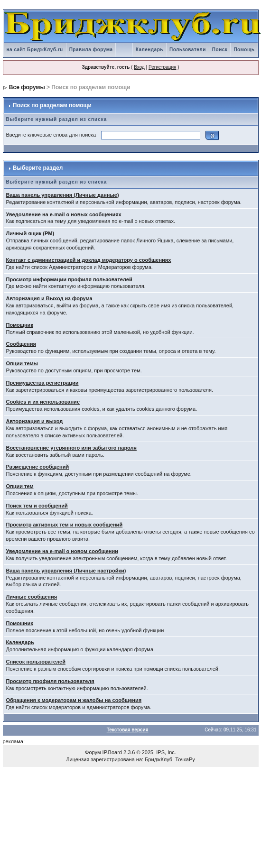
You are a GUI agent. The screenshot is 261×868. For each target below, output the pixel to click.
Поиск (220, 50)
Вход (139, 67)
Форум (93, 752)
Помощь (244, 50)
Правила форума (91, 50)
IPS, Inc (165, 752)
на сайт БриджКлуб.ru (35, 50)
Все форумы (27, 87)
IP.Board (112, 752)
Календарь (149, 50)
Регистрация (162, 67)
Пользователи (188, 50)
